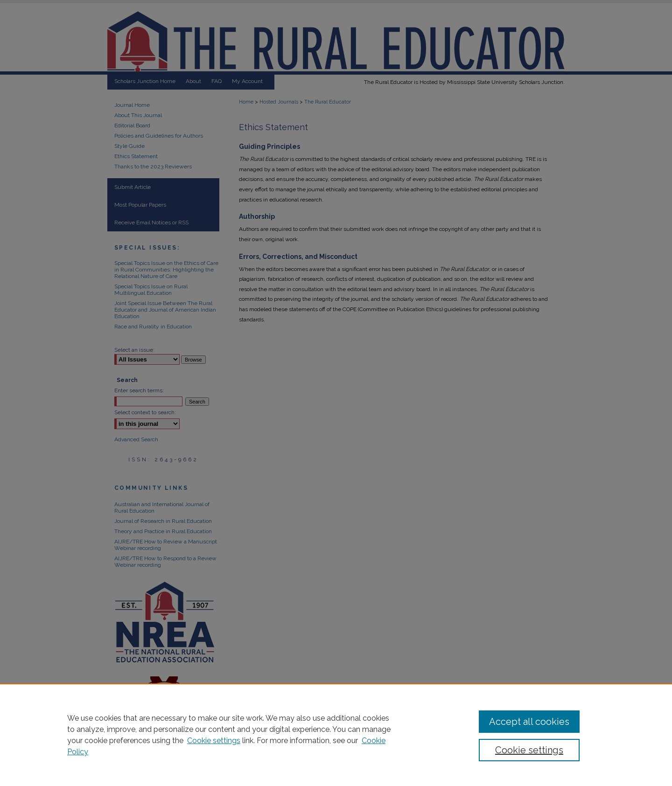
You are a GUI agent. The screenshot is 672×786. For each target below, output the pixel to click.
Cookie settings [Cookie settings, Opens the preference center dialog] (529, 750)
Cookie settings (214, 741)
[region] (336, 735)
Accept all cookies (529, 722)
